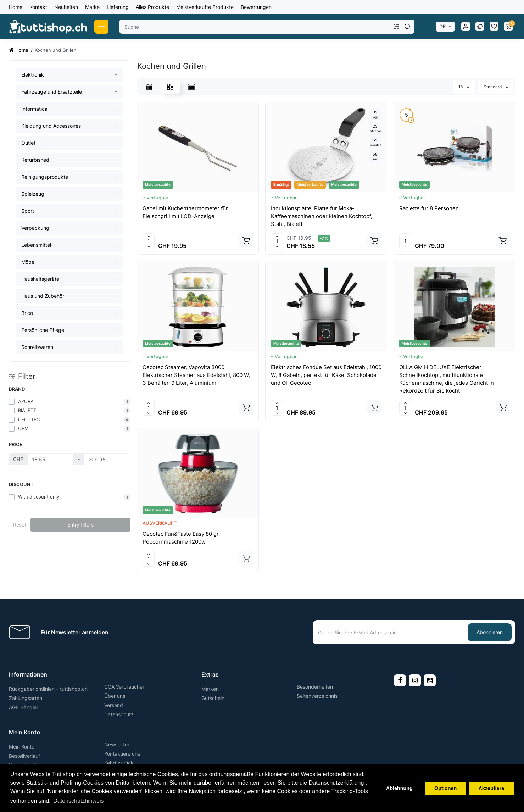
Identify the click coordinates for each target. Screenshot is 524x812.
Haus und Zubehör (43, 296)
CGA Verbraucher (124, 687)
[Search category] (396, 27)
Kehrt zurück (119, 763)
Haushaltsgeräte (40, 279)
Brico (27, 313)
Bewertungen (256, 7)
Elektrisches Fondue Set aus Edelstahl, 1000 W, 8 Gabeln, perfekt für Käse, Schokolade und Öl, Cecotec (326, 375)
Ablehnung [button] (399, 788)
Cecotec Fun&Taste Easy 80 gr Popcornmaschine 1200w (181, 538)
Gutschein (213, 698)
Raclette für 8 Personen (429, 208)
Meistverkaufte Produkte (205, 7)
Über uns (115, 696)
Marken (210, 689)
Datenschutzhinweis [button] (78, 801)
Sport (28, 211)
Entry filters (80, 525)
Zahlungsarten (26, 698)
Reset (20, 525)
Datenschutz (119, 714)
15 (464, 87)
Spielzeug (33, 194)
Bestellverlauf (24, 756)
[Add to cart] (246, 240)
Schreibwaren (37, 347)
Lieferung (118, 7)
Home (16, 7)
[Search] (407, 27)
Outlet (28, 143)
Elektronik (33, 75)
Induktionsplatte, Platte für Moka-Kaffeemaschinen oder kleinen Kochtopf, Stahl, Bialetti (322, 216)
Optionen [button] (445, 788)
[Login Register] (466, 27)
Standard (496, 87)
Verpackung (35, 228)
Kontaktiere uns (122, 754)
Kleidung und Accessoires (51, 126)
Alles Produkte (152, 7)
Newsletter (117, 744)
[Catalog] (101, 27)
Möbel (28, 262)
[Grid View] (170, 87)
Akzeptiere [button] (491, 788)
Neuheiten (66, 7)
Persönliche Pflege (43, 330)
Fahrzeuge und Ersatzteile (52, 92)
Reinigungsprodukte (45, 177)
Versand (114, 705)
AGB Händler (24, 707)
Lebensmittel (36, 245)
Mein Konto (22, 747)
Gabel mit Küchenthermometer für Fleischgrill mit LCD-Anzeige (185, 212)
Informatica (34, 109)
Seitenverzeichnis (317, 696)
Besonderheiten (315, 687)
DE (442, 26)
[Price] (50, 459)
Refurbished (35, 160)
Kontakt (38, 7)
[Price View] (191, 87)
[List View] (149, 87)
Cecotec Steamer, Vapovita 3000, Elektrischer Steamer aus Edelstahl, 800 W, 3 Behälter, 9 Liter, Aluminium (196, 375)
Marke (92, 7)
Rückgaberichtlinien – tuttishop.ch (48, 689)
